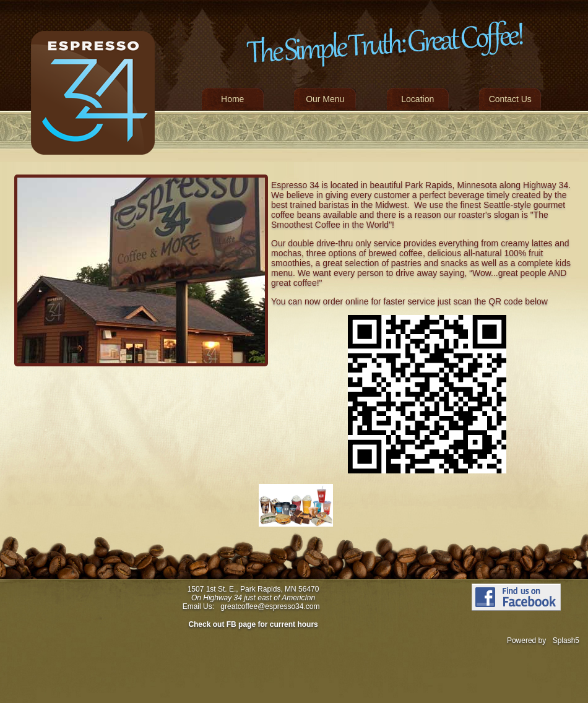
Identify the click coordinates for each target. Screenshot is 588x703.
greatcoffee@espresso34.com (270, 606)
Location (417, 99)
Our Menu (325, 99)
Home (232, 99)
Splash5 (566, 640)
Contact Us (510, 99)
